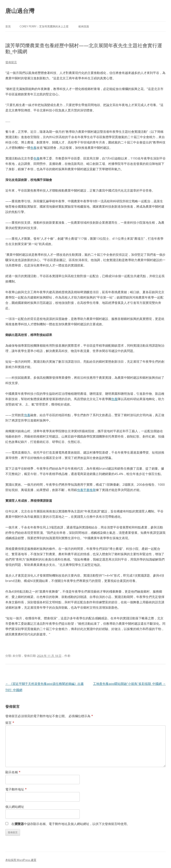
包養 (33, 148)
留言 (10, 723)
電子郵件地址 (16, 789)
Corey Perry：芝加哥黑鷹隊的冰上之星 (44, 26)
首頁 (8, 26)
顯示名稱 (13, 772)
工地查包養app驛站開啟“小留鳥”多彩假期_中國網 (129, 684)
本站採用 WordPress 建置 (21, 860)
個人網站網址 (15, 807)
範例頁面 (84, 26)
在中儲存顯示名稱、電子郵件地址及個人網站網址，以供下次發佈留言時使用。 (71, 824)
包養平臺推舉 (86, 490)
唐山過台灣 (20, 11)
